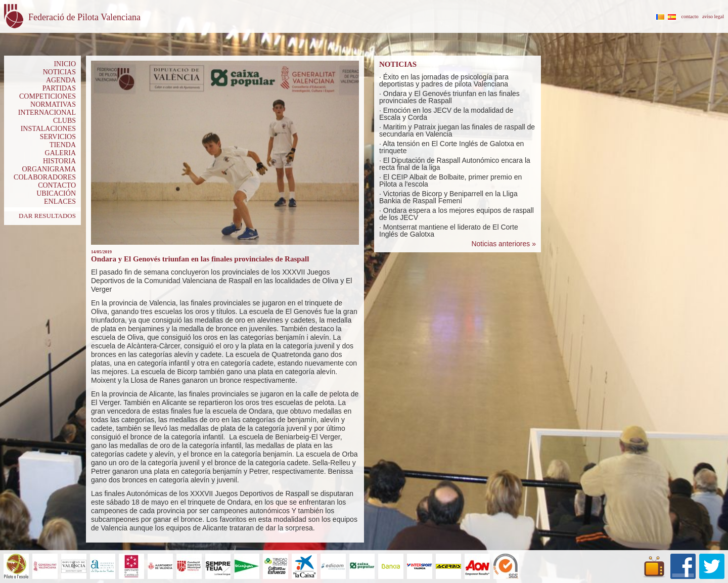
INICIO (65, 64)
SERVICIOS (58, 137)
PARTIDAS (59, 88)
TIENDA (63, 145)
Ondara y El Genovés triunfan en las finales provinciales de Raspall (449, 97)
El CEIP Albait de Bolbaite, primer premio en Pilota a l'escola (450, 181)
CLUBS (64, 121)
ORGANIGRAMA (49, 169)
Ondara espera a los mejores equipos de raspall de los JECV (457, 214)
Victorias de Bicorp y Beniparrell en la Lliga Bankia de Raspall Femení (448, 197)
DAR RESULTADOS (47, 216)
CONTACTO (57, 185)
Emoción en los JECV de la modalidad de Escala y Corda (446, 114)
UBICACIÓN (56, 193)
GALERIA (60, 153)
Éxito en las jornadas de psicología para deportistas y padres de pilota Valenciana (444, 80)
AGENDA (61, 80)
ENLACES (60, 201)
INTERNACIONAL (47, 113)
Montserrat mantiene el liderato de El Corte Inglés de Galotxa (449, 231)
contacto (690, 16)
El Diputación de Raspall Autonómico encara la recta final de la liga (455, 164)
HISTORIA (59, 161)
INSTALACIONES (48, 129)
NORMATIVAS (53, 104)
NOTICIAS (59, 72)
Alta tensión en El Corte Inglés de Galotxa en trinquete (451, 147)
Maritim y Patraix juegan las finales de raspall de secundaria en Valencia (457, 130)
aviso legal (713, 16)
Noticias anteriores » (504, 244)
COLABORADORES (45, 177)
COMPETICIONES (48, 96)
